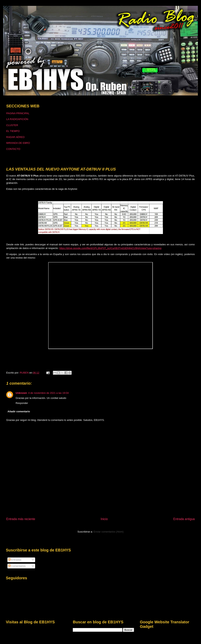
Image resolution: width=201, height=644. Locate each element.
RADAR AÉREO (15, 137)
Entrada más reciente (21, 519)
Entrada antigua (184, 519)
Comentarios (17, 566)
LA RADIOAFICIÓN (17, 119)
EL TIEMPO (13, 131)
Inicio (104, 519)
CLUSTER (12, 125)
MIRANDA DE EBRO (18, 143)
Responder (22, 403)
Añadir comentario (19, 411)
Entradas (15, 560)
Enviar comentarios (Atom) (109, 532)
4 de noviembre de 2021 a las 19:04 (48, 393)
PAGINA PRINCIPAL (18, 113)
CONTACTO (13, 149)
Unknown (21, 393)
